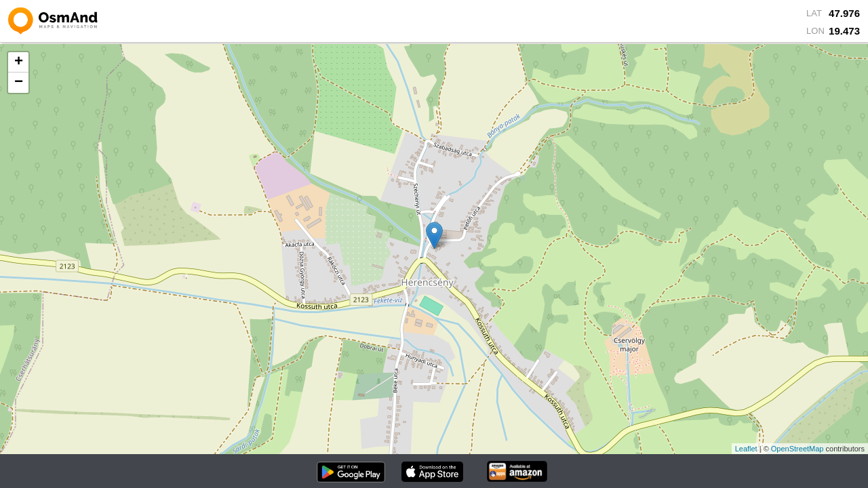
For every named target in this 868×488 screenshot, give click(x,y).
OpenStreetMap (797, 449)
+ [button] (19, 62)
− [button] (19, 83)
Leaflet (746, 449)
